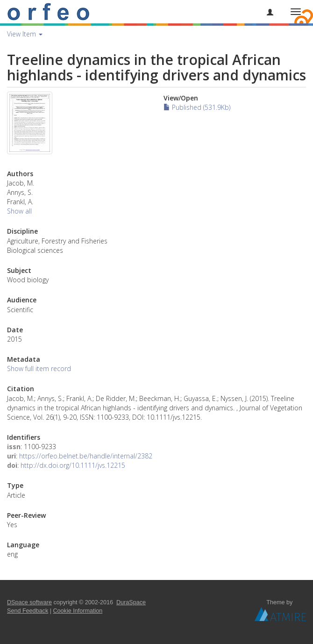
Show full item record (39, 369)
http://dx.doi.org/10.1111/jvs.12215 (73, 465)
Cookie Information (78, 611)
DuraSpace (131, 602)
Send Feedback (28, 611)
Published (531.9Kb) (197, 107)
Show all (19, 211)
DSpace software (29, 602)
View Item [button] (25, 34)
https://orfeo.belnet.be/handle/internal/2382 (86, 456)
